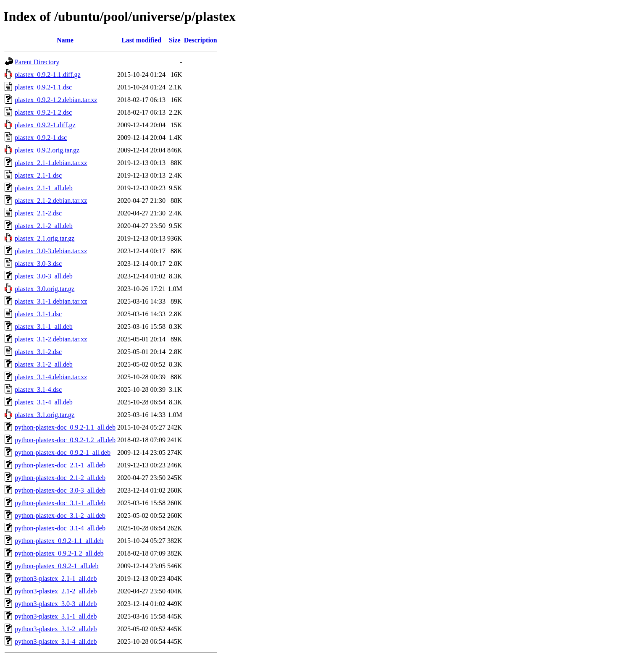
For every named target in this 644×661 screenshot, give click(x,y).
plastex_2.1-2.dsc (38, 213)
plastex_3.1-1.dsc (38, 314)
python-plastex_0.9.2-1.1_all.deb (59, 541)
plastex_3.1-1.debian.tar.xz (51, 301)
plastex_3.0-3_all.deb (44, 276)
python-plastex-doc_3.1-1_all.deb (60, 503)
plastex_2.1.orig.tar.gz (45, 238)
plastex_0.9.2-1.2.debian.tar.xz (56, 100)
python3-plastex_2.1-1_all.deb (56, 578)
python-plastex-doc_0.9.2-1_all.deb (63, 452)
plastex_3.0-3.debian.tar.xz (51, 251)
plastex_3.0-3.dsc (38, 264)
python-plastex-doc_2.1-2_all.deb (60, 478)
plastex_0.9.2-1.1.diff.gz (48, 75)
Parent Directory (37, 62)
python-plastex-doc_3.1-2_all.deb (60, 515)
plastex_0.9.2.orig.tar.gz (47, 150)
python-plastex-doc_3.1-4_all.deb (60, 528)
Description (201, 40)
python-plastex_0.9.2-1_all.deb (57, 566)
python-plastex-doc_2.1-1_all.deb (60, 465)
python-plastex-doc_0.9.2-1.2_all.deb (65, 440)
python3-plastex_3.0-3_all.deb (56, 604)
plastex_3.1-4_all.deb (44, 402)
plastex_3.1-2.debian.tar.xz (51, 339)
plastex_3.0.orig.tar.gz (45, 289)
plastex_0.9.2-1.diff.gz (45, 125)
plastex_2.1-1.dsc (38, 175)
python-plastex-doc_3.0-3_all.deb (60, 490)
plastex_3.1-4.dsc (38, 390)
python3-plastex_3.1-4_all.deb (56, 641)
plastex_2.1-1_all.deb (44, 188)
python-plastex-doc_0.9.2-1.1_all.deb (65, 427)
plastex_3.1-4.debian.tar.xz (51, 377)
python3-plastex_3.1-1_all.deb (56, 616)
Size (175, 40)
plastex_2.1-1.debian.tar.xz (51, 163)
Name (65, 40)
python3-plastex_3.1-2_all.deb (56, 629)
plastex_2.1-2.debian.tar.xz (51, 201)
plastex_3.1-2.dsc (38, 352)
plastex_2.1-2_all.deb (44, 226)
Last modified (141, 40)
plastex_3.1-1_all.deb (44, 327)
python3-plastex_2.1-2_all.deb (56, 591)
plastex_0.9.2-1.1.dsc (43, 87)
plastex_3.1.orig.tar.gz (45, 415)
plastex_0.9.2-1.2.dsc (43, 112)
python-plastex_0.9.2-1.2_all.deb (59, 553)
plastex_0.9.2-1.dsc (41, 138)
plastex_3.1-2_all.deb (44, 364)
